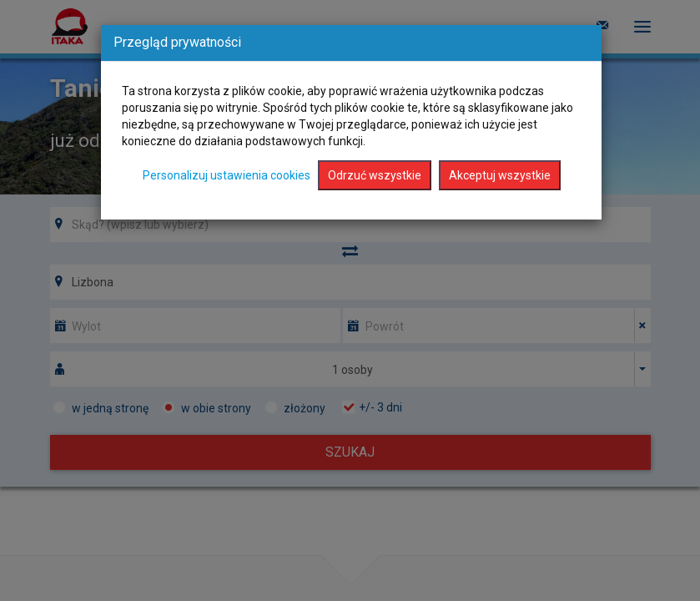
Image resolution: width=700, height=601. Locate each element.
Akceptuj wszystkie (500, 175)
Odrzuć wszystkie (375, 175)
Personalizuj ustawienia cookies (227, 175)
